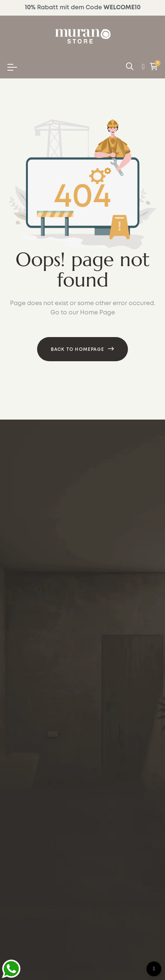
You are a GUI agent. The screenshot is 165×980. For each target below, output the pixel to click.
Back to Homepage (77, 350)
